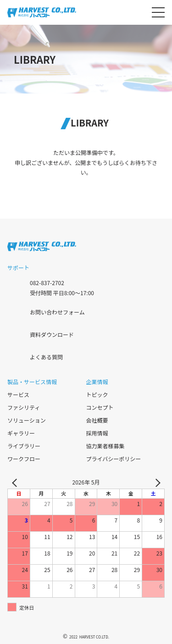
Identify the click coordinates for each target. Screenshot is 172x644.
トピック (97, 394)
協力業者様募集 (105, 446)
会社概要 (97, 420)
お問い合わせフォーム (57, 311)
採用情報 (97, 433)
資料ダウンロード (52, 334)
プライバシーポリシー (114, 459)
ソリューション (27, 420)
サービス (18, 394)
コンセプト (100, 407)
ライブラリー (24, 446)
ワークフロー (24, 459)
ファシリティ (24, 407)
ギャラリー (21, 433)
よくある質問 (46, 356)
